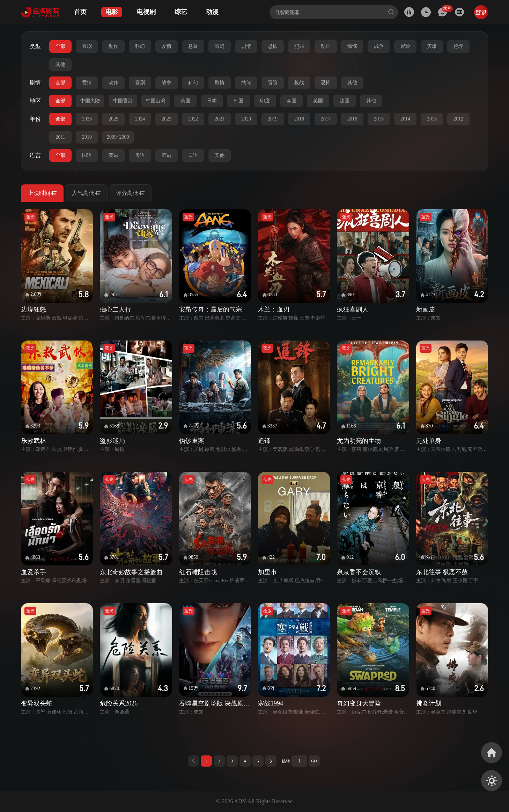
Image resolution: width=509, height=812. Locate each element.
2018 (299, 119)
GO (314, 761)
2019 (273, 119)
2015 (379, 119)
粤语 (140, 155)
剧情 (246, 46)
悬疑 (193, 46)
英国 (318, 101)
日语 (193, 155)
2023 (167, 119)
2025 (113, 119)
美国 (185, 101)
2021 (220, 119)
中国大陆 (90, 101)
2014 (405, 119)
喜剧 (87, 46)
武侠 (246, 83)
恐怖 (273, 46)
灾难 (432, 46)
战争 (379, 46)
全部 (60, 46)
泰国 (292, 101)
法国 (345, 101)
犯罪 (299, 46)
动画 (326, 46)
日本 (212, 101)
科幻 (140, 46)
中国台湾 (156, 101)
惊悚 (352, 46)
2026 (87, 119)
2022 (193, 119)
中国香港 (123, 101)
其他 (60, 64)
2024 (140, 119)
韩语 (167, 155)
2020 (246, 119)
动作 (113, 46)
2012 (458, 119)
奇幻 (220, 46)
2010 (87, 137)
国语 (87, 155)
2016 (352, 119)
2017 (326, 119)
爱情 (167, 46)
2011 (60, 137)
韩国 (238, 101)
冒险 (405, 46)
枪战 (299, 83)
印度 (265, 101)
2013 (432, 119)
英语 (113, 155)
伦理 (458, 46)
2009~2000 (118, 137)
